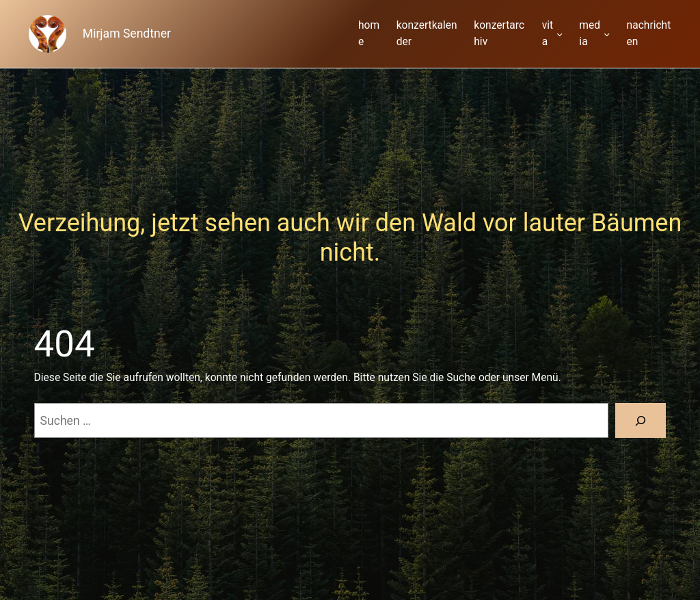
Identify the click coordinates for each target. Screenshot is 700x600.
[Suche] (641, 420)
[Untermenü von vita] (560, 34)
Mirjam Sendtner (127, 34)
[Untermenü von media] (607, 34)
